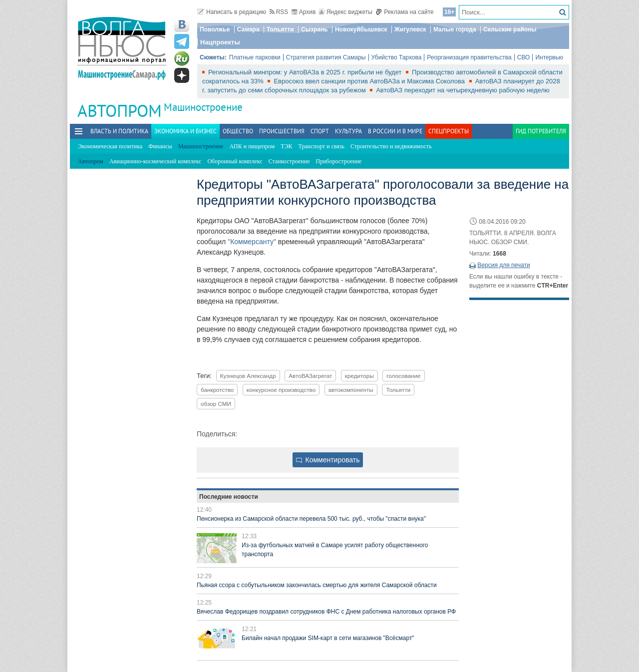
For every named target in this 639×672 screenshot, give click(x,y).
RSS (279, 12)
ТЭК (286, 146)
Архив (304, 12)
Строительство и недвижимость (391, 146)
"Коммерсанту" (252, 242)
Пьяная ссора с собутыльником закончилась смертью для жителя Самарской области (317, 585)
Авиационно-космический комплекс (155, 161)
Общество (238, 131)
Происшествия (282, 131)
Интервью (549, 57)
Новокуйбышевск (361, 29)
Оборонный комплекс (235, 161)
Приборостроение (339, 161)
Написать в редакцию (232, 12)
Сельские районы (510, 29)
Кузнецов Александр (248, 376)
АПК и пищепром (252, 146)
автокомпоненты (351, 390)
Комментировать (328, 460)
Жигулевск (410, 29)
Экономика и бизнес (185, 131)
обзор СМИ (216, 404)
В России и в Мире (395, 131)
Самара (248, 29)
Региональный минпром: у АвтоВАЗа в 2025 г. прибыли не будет (306, 72)
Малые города (455, 29)
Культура (348, 131)
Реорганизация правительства (469, 57)
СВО (524, 57)
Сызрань (315, 29)
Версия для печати (503, 265)
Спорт (320, 131)
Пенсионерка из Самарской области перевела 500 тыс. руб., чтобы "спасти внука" (311, 519)
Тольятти (280, 29)
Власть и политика (119, 131)
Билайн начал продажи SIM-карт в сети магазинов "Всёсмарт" (328, 638)
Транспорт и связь (321, 146)
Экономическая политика (110, 146)
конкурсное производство (281, 390)
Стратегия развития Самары (326, 57)
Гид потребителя (541, 131)
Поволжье (215, 29)
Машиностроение (203, 107)
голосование (403, 376)
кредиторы (359, 376)
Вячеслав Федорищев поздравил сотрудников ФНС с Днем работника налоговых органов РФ (326, 612)
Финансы (160, 146)
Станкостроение (289, 161)
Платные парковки (255, 57)
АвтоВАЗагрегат (310, 376)
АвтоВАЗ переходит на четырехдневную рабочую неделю (463, 90)
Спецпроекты (449, 131)
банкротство (217, 390)
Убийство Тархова (397, 57)
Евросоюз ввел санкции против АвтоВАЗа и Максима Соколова (370, 81)
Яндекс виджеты (346, 12)
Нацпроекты (220, 42)
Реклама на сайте (405, 12)
